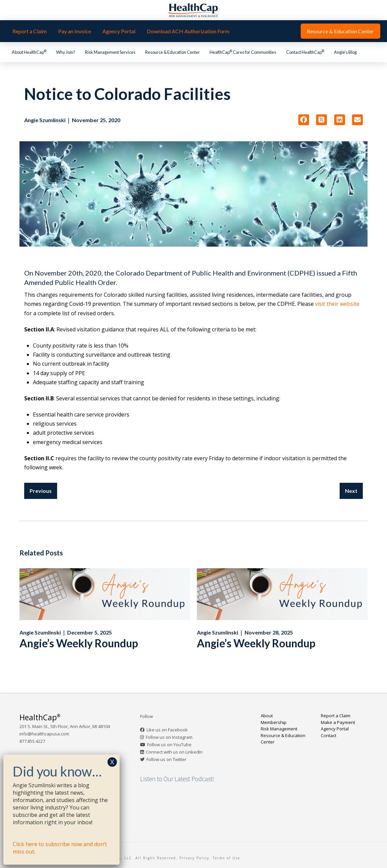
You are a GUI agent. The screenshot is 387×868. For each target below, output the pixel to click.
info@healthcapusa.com (44, 734)
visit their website (337, 304)
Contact (329, 735)
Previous (41, 491)
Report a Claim (336, 716)
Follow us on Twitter (166, 759)
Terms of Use (226, 858)
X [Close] (112, 762)
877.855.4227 (32, 741)
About (267, 716)
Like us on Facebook (167, 730)
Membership (274, 722)
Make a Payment (338, 722)
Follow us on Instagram (169, 737)
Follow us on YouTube (169, 745)
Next (351, 491)
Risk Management (279, 729)
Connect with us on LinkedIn (174, 752)
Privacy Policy (194, 858)
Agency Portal (335, 729)
